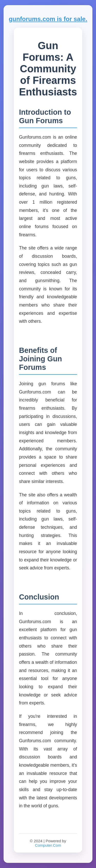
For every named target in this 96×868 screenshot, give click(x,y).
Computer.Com (48, 845)
